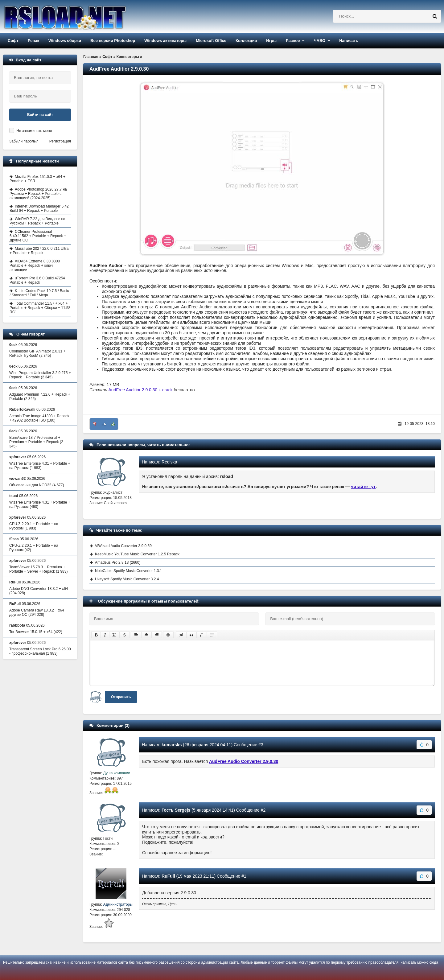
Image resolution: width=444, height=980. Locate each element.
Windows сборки (65, 41)
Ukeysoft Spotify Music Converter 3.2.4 (127, 579)
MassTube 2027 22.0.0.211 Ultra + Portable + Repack (39, 251)
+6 (104, 424)
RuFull (168, 876)
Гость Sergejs (176, 810)
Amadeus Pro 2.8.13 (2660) (118, 562)
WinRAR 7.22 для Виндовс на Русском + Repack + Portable (37, 221)
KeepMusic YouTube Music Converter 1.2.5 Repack (137, 554)
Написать (349, 41)
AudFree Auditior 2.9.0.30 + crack (141, 390)
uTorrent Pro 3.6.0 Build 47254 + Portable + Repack (39, 280)
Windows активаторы (165, 41)
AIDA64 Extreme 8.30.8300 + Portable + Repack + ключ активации (36, 266)
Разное (293, 41)
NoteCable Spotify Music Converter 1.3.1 (128, 571)
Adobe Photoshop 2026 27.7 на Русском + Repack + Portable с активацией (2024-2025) (38, 194)
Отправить (121, 697)
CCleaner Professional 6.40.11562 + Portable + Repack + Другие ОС (38, 236)
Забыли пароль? (24, 141)
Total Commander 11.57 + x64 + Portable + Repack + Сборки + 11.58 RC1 (40, 308)
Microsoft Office (211, 41)
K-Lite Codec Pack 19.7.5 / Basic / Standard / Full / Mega (39, 293)
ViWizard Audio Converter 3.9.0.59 (123, 546)
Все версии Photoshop (113, 41)
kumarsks (172, 745)
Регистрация (60, 141)
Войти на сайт (40, 115)
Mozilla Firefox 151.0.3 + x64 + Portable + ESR (37, 179)
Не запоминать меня (34, 131)
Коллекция (246, 41)
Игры (271, 41)
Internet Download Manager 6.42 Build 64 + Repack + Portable (39, 208)
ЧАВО (319, 41)
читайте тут (363, 487)
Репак (33, 41)
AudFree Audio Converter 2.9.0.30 (244, 761)
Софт (13, 41)
